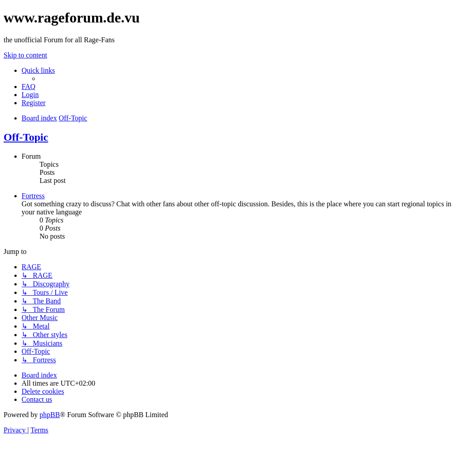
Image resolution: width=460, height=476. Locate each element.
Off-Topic (26, 137)
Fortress (33, 196)
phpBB (50, 415)
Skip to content (25, 55)
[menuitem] (29, 87)
